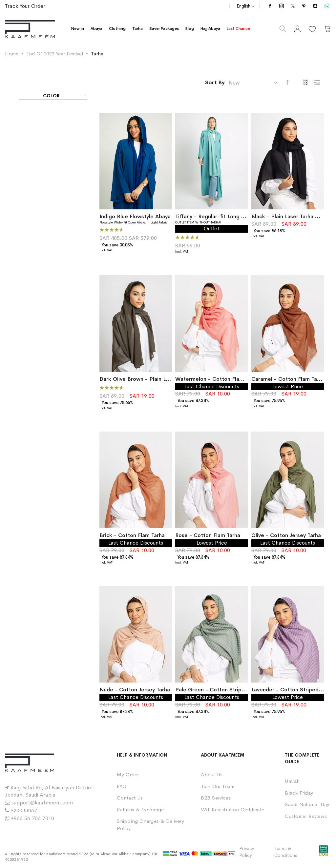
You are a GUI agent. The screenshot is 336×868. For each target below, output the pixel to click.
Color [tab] (51, 96)
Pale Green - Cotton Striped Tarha (219, 690)
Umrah (292, 781)
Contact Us (130, 798)
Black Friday (299, 793)
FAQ (122, 786)
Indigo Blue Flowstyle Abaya (135, 216)
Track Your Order (25, 6)
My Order (128, 774)
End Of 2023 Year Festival (55, 54)
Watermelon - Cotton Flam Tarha (217, 379)
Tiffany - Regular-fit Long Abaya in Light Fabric (234, 216)
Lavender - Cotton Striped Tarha (293, 690)
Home (12, 54)
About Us (212, 774)
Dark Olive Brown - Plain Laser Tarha (146, 379)
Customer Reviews (306, 816)
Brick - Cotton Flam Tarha (132, 535)
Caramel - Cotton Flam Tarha (288, 379)
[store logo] (30, 29)
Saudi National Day (307, 804)
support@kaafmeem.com (42, 803)
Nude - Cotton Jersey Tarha (135, 690)
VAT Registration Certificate (232, 810)
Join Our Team (218, 786)
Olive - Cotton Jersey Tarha (286, 535)
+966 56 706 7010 (32, 818)
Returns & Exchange (140, 810)
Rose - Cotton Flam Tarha (208, 535)
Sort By (215, 82)
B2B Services (216, 798)
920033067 (24, 810)
